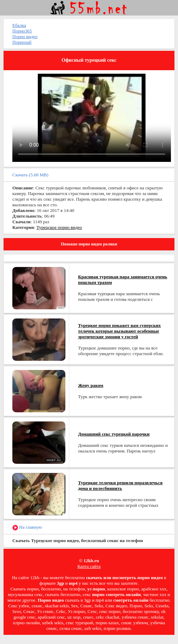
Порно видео (25, 37)
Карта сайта (89, 566)
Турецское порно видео (59, 227)
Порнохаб (22, 42)
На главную (27, 527)
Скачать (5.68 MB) (30, 175)
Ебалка (19, 25)
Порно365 (22, 31)
